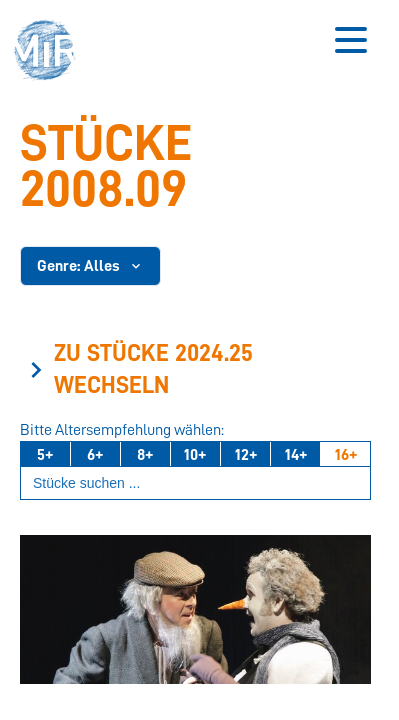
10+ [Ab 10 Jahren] (195, 455)
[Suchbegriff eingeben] (195, 483)
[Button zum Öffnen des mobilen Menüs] (351, 40)
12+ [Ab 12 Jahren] (246, 455)
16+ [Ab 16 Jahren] (346, 455)
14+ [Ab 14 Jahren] (296, 455)
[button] (50, 52)
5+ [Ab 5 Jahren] (45, 455)
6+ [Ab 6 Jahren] (95, 455)
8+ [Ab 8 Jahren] (145, 455)
